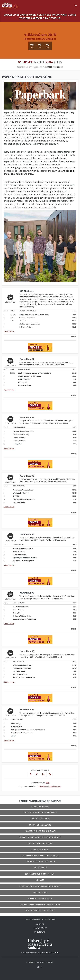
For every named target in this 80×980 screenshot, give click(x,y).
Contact (40, 924)
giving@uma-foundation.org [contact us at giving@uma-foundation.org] (50, 786)
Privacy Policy (40, 928)
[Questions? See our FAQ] (48, 783)
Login (40, 967)
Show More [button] (9, 331)
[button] (50, 774)
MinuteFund (40, 932)
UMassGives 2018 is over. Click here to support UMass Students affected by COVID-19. (40, 16)
